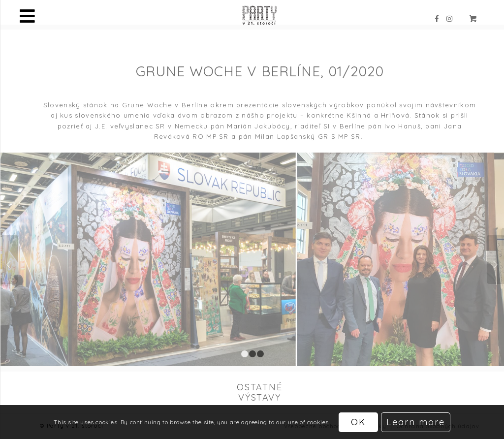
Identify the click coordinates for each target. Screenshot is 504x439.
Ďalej (495, 259)
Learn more (416, 422)
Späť (9, 259)
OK (358, 422)
